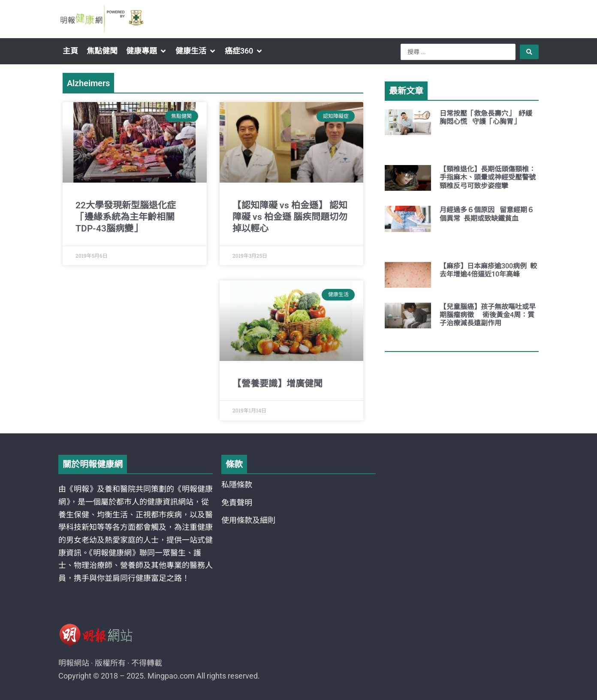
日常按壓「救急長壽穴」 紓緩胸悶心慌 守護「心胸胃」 (486, 117)
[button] (146, 51)
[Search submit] (529, 52)
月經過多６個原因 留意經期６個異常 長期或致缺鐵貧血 (487, 214)
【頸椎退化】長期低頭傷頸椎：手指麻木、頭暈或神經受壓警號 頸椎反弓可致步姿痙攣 (492, 177)
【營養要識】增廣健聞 (277, 384)
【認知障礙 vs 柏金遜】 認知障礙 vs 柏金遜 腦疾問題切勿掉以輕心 (290, 217)
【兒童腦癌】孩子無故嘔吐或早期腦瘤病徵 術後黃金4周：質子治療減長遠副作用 (488, 315)
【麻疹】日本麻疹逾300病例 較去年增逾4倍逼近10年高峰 (488, 270)
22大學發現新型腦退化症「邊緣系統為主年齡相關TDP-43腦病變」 (126, 217)
